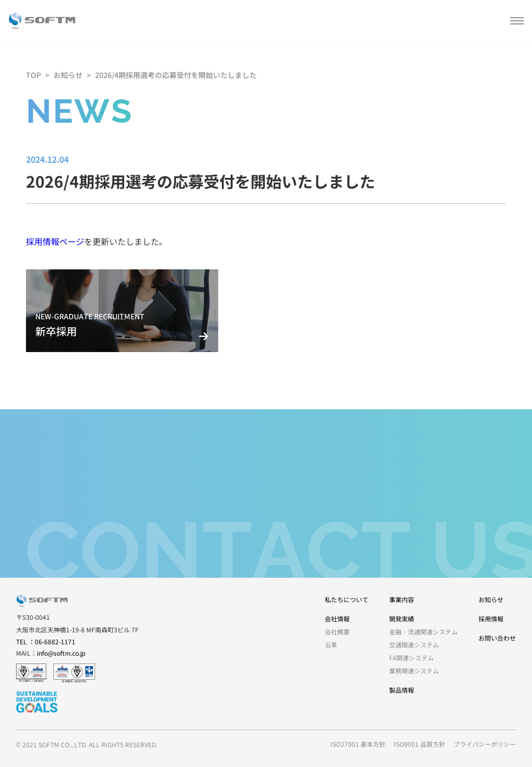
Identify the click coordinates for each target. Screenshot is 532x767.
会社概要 (337, 632)
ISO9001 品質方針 (420, 744)
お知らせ (68, 75)
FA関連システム (411, 658)
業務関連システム (414, 671)
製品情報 (402, 690)
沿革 (331, 645)
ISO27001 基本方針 (358, 744)
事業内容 (402, 599)
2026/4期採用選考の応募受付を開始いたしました (176, 75)
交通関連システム (414, 645)
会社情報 (337, 619)
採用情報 (491, 619)
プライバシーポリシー (485, 744)
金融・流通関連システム (423, 632)
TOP (34, 75)
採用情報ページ (55, 241)
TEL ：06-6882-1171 (46, 641)
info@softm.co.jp (61, 653)
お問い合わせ (497, 638)
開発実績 (402, 619)
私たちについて (347, 599)
